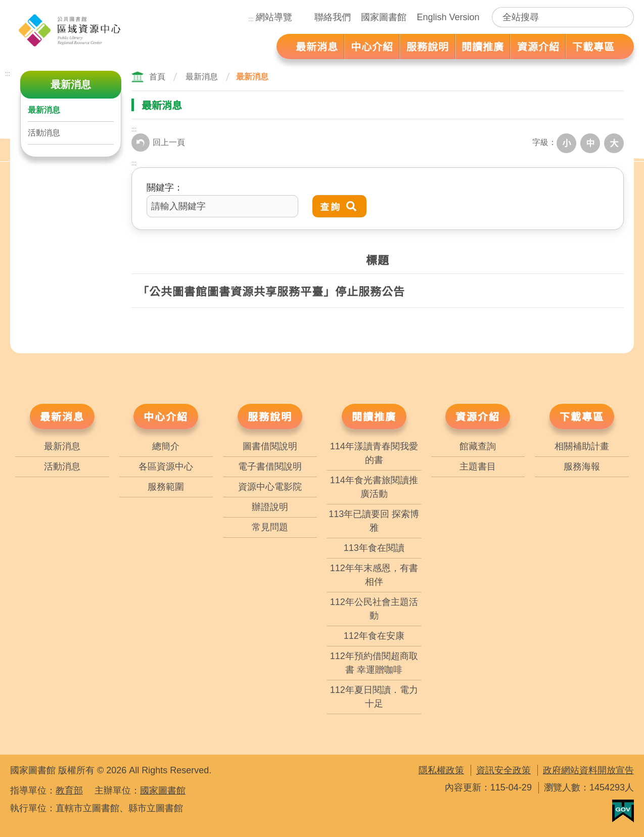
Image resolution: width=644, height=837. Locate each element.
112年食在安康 (374, 634)
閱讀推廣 (374, 415)
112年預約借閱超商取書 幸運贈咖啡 (374, 661)
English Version (448, 17)
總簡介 (166, 445)
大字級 (615, 143)
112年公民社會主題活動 (374, 607)
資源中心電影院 (270, 485)
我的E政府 (623, 809)
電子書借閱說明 (270, 465)
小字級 (570, 143)
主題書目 (478, 465)
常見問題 (270, 526)
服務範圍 (166, 485)
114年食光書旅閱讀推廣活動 (374, 485)
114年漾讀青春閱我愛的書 (374, 452)
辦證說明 (270, 505)
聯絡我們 (333, 17)
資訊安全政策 (503, 769)
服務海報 (582, 465)
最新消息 (44, 110)
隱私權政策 (441, 769)
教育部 (69, 789)
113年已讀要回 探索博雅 (374, 519)
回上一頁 (158, 143)
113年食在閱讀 (374, 546)
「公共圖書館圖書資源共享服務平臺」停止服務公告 (271, 289)
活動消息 (44, 133)
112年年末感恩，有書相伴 (374, 573)
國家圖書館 (384, 17)
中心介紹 (166, 415)
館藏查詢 (478, 445)
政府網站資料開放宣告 (588, 769)
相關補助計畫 (582, 445)
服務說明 (270, 415)
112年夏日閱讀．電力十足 (374, 695)
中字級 (592, 143)
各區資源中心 (166, 465)
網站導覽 (274, 17)
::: (251, 19)
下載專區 (582, 415)
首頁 (157, 77)
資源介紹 (478, 415)
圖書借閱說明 (270, 445)
